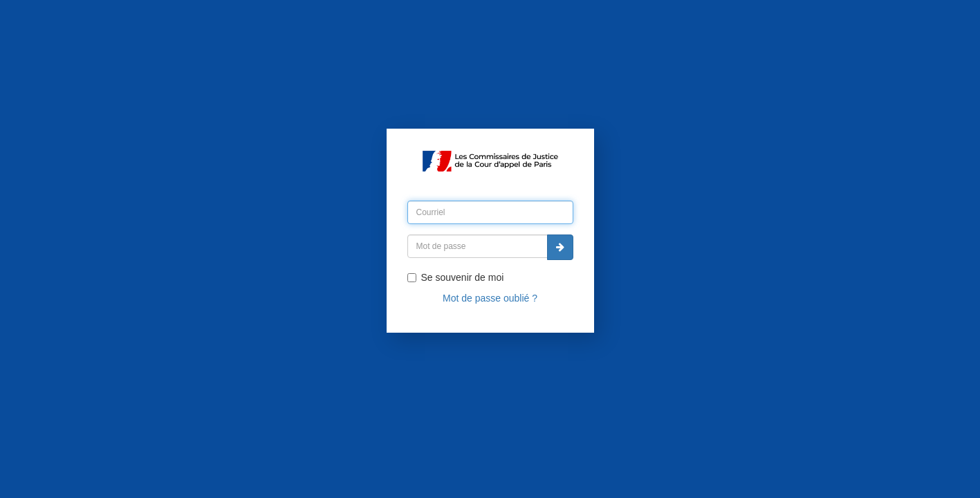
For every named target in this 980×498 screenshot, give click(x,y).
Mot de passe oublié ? (490, 298)
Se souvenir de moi (456, 277)
